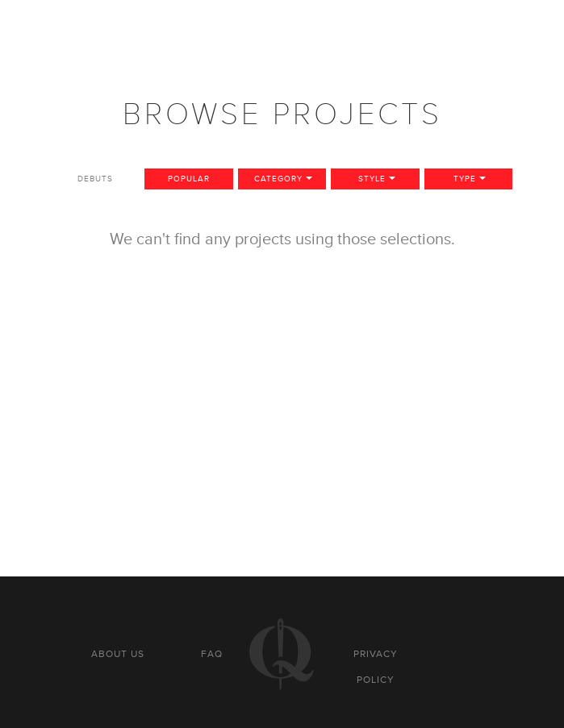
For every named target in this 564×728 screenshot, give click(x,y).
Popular (189, 179)
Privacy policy (376, 667)
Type (465, 179)
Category (278, 179)
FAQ (212, 654)
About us (118, 654)
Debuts (95, 179)
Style (372, 179)
